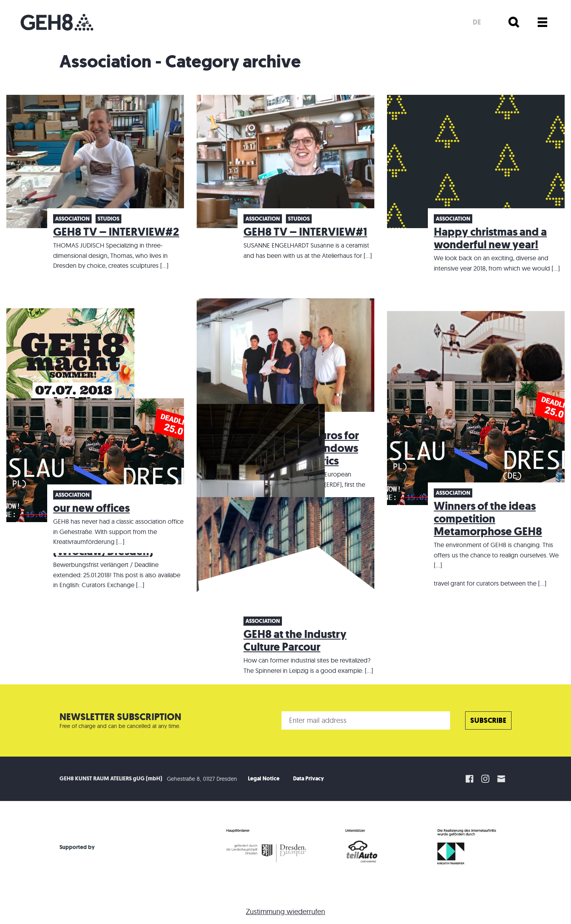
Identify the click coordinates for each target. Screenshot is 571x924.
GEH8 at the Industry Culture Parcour (295, 641)
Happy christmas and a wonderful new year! (490, 238)
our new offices (91, 508)
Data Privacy (308, 779)
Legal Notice (264, 779)
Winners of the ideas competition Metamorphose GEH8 (488, 519)
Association (72, 219)
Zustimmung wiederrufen (285, 912)
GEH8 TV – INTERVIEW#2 (116, 232)
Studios (108, 219)
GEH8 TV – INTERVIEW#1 (305, 232)
